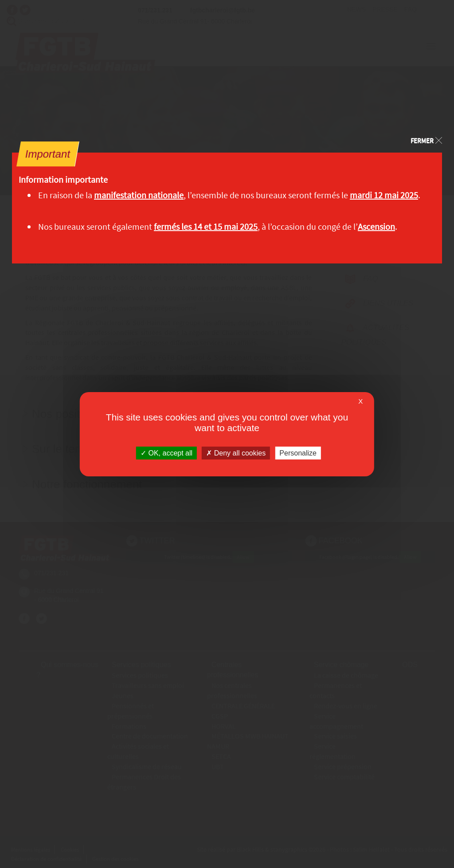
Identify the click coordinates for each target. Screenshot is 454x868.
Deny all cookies (236, 453)
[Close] (426, 139)
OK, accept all (166, 453)
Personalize (298, 453)
